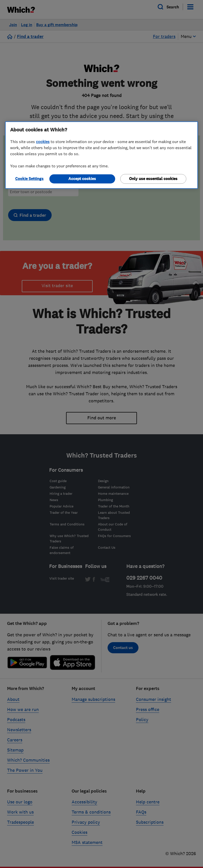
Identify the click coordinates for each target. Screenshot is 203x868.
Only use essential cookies (153, 179)
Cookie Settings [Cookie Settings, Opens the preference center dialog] (29, 179)
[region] (101, 155)
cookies (43, 142)
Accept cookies (82, 179)
